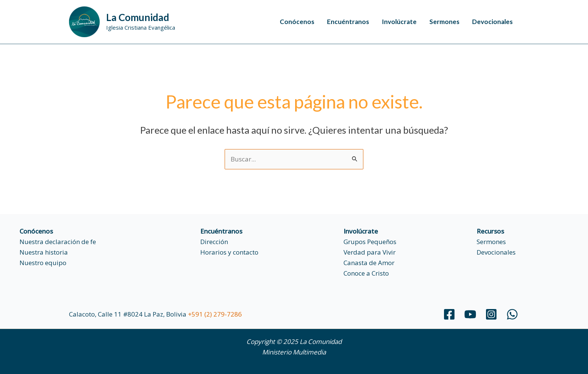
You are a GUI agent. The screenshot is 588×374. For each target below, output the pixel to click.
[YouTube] (470, 314)
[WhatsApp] (512, 314)
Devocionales (492, 22)
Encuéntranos (348, 22)
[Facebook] (449, 314)
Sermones (444, 22)
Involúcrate (399, 22)
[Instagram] (491, 314)
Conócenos (297, 22)
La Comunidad (138, 17)
